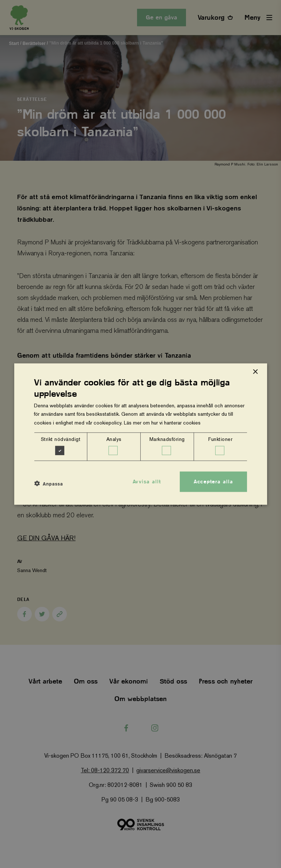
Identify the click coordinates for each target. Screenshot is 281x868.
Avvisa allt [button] (147, 481)
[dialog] (140, 434)
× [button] (255, 372)
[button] (48, 484)
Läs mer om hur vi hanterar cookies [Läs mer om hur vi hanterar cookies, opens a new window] (162, 422)
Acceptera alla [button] (213, 481)
